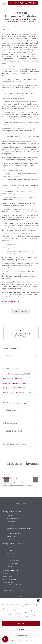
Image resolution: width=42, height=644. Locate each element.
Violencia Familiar (13, 557)
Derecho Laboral (12, 566)
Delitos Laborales (9, 478)
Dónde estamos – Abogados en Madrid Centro (19, 529)
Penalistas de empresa (27, 19)
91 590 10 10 (13, 580)
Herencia (10, 550)
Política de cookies (16, 641)
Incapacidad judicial (11, 388)
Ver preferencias (21, 636)
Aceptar (21, 623)
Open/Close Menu (4, 4)
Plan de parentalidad (11, 379)
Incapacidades (11, 554)
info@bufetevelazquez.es (16, 584)
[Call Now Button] (5, 639)
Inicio (7, 19)
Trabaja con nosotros (14, 533)
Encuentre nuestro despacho (12, 588)
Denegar (21, 629)
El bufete (10, 515)
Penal (9, 547)
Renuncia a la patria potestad (14, 383)
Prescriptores (11, 536)
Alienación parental (13, 560)
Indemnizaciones (12, 563)
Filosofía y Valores (12, 518)
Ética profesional (12, 522)
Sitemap (10, 540)
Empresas (14, 19)
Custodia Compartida (11, 374)
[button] (39, 601)
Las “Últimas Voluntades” (12, 392)
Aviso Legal (28, 641)
